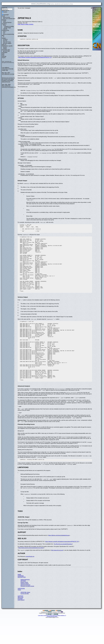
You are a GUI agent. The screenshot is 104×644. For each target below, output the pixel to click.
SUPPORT (20, 622)
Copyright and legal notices (52, 642)
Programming (5, 30)
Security (5, 41)
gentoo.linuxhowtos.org (9, 63)
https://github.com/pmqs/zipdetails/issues (59, 561)
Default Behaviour (25, 606)
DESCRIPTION (22, 603)
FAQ (3, 55)
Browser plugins (7, 43)
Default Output (24, 608)
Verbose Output (25, 609)
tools (3, 54)
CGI (4, 33)
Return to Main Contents (27, 24)
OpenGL (5, 29)
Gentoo (5, 47)
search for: (5, 8)
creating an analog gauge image (9, 27)
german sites (6, 51)
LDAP (5, 21)
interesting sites (6, 50)
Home (4, 16)
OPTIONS (23, 607)
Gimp (4, 25)
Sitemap (4, 56)
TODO (19, 616)
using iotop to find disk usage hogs (8, 70)
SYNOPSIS (21, 602)
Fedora (5, 49)
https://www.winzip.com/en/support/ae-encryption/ (31, 574)
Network (4, 20)
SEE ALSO (21, 623)
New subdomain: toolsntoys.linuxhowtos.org (9, 86)
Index (19, 24)
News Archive (7, 17)
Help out (4, 45)
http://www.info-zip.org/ (57, 576)
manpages (6, 15)
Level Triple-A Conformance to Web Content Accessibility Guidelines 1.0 (52, 641)
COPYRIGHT (21, 626)
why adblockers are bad (8, 74)
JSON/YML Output (25, 618)
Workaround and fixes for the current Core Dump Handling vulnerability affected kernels (8, 80)
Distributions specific (7, 46)
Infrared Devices (7, 23)
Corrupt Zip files (25, 620)
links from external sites (9, 19)
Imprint (4, 58)
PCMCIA (5, 39)
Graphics (4, 24)
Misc (3, 36)
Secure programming (8, 34)
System (4, 38)
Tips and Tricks (7, 42)
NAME (19, 601)
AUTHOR (20, 625)
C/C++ (5, 32)
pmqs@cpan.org (30, 582)
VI (4, 37)
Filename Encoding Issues (27, 612)
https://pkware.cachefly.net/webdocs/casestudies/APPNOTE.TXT (35, 58)
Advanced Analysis (25, 611)
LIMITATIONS (21, 615)
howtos (5, 12)
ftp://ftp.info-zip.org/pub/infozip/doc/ (63, 570)
